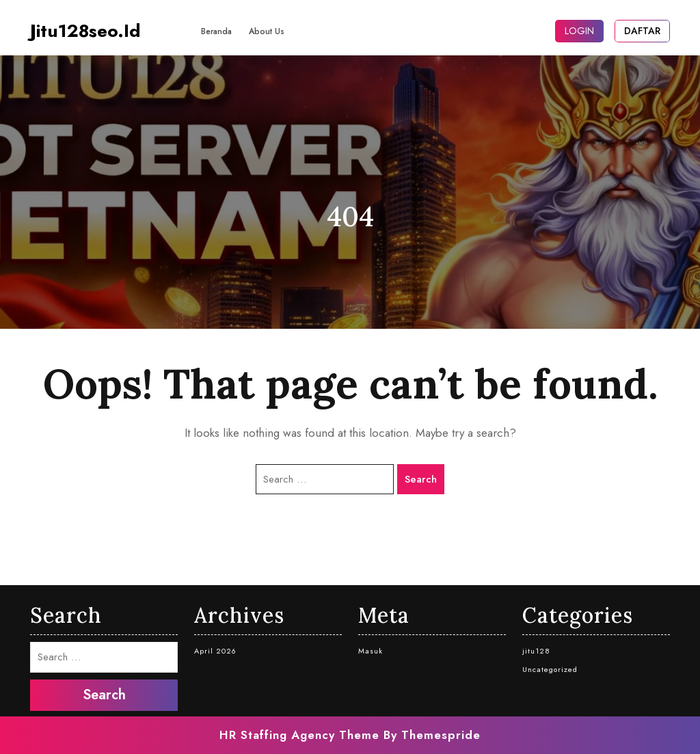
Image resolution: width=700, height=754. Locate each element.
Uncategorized (550, 669)
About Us (267, 31)
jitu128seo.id (85, 31)
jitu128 (536, 651)
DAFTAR (642, 31)
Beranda (216, 31)
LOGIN (579, 31)
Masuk (371, 651)
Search (421, 479)
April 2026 (215, 651)
